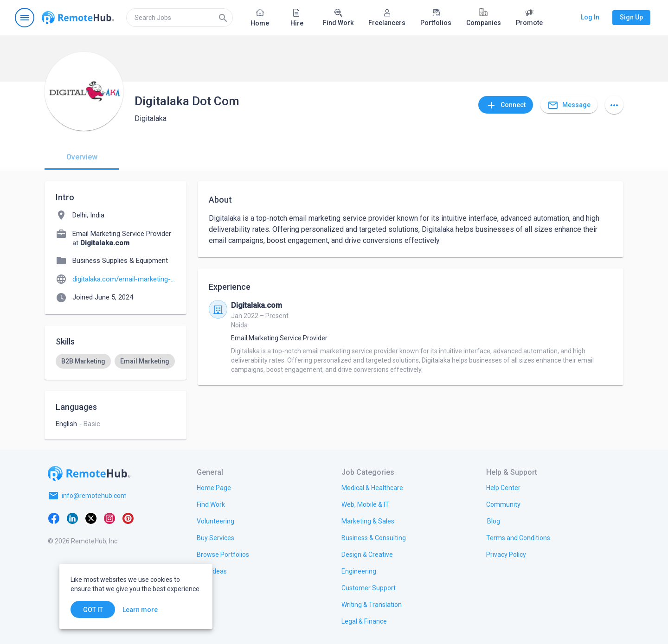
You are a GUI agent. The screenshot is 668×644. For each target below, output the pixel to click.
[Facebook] (54, 518)
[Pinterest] (128, 518)
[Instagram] (109, 518)
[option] (83, 361)
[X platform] (91, 518)
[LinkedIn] (72, 518)
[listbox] (116, 361)
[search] (180, 18)
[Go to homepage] (78, 18)
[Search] (223, 18)
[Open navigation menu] (25, 18)
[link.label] (503, 487)
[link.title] (214, 487)
